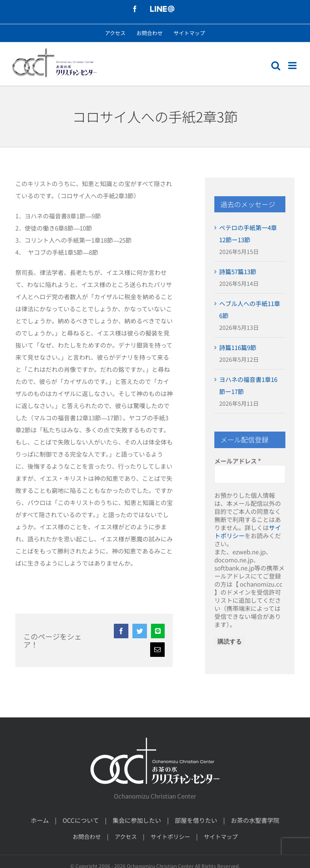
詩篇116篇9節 (238, 347)
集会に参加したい (137, 820)
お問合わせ (87, 837)
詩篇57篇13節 (238, 272)
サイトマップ (221, 837)
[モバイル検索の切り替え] (276, 65)
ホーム (40, 820)
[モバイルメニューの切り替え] (293, 65)
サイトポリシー (170, 837)
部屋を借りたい (196, 820)
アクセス (126, 837)
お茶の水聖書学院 (255, 820)
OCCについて (81, 820)
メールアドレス (238, 461)
